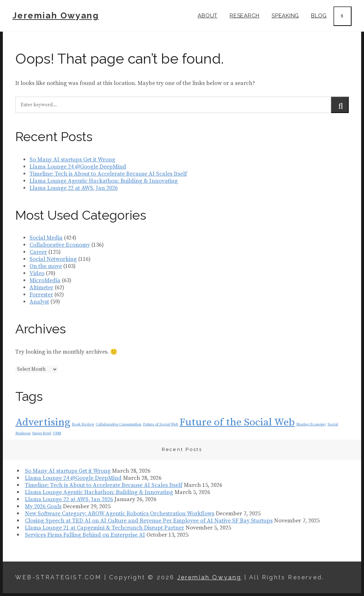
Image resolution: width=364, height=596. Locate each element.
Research (245, 16)
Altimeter (41, 288)
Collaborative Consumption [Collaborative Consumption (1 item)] (119, 424)
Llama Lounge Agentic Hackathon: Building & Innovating (104, 181)
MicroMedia (45, 280)
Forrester (41, 295)
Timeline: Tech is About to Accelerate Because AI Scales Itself (108, 174)
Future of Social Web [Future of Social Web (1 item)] (160, 424)
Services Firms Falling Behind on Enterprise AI (85, 535)
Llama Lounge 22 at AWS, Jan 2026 (74, 188)
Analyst (39, 302)
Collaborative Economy (60, 245)
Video (37, 273)
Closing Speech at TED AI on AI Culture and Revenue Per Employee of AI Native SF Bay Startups (149, 521)
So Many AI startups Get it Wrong (72, 160)
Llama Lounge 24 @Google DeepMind (78, 167)
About (208, 16)
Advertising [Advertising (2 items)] (43, 422)
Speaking (285, 16)
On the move (46, 266)
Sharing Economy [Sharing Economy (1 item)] (311, 424)
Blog (319, 16)
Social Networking (53, 259)
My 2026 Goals (43, 506)
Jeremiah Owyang (56, 15)
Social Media (46, 238)
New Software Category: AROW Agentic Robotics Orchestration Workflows (120, 514)
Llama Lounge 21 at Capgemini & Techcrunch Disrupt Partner (105, 528)
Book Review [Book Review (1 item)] (83, 424)
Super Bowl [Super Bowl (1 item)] (42, 433)
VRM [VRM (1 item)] (57, 433)
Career (38, 252)
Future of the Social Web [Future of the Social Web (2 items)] (237, 422)
